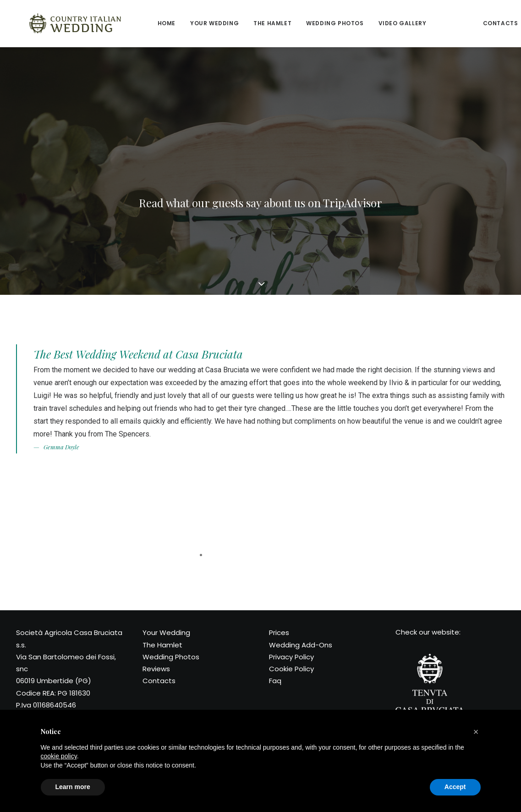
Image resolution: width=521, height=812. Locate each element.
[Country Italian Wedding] (63, 23)
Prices (279, 632)
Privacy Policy (291, 657)
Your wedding (189, 23)
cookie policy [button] (59, 756)
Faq (275, 681)
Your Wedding (166, 632)
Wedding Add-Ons (301, 645)
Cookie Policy (291, 669)
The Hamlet (247, 23)
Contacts (475, 23)
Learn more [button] (73, 787)
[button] (476, 732)
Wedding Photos (309, 23)
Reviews (429, 23)
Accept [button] (455, 787)
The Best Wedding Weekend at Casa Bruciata (138, 354)
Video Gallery (377, 23)
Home (141, 23)
